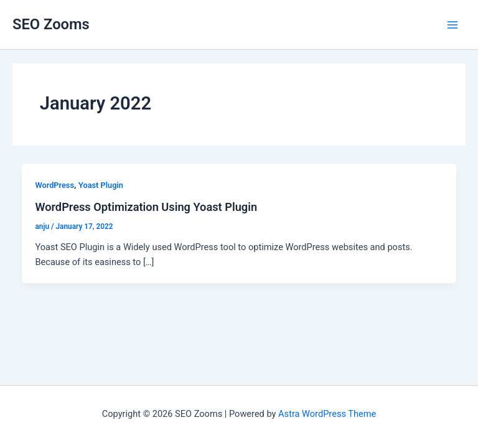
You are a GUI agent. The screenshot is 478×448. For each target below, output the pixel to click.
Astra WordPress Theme (327, 414)
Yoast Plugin (101, 185)
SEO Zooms (51, 24)
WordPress (54, 185)
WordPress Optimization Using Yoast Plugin (146, 207)
